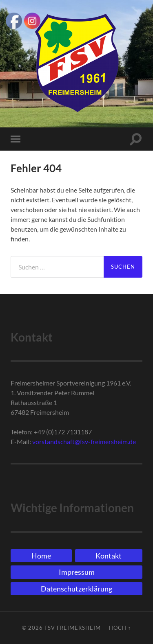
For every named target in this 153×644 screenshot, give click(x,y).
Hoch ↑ (120, 628)
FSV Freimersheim (73, 628)
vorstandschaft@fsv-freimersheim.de (84, 441)
